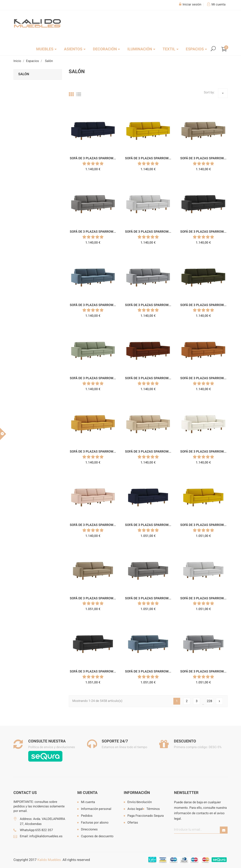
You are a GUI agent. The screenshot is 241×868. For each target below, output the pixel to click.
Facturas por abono (95, 823)
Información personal (96, 809)
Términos (153, 809)
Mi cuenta (87, 793)
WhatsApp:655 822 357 (36, 830)
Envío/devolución (140, 802)
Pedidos (87, 816)
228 (210, 701)
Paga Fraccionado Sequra (145, 816)
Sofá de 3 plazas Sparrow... (93, 158)
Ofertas (133, 823)
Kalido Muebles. (50, 860)
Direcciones (89, 829)
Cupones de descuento (97, 836)
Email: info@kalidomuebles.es (41, 836)
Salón (24, 74)
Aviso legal (135, 809)
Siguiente (219, 701)
